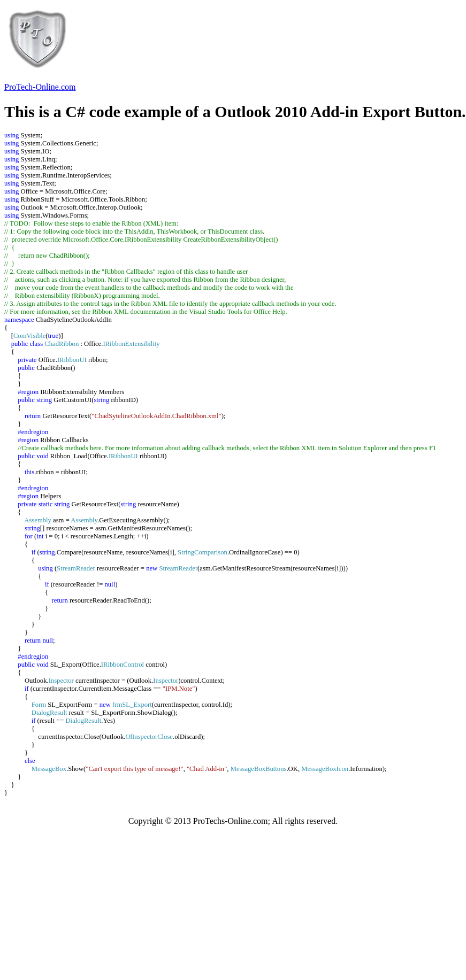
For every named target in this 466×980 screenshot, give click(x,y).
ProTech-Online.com (40, 87)
